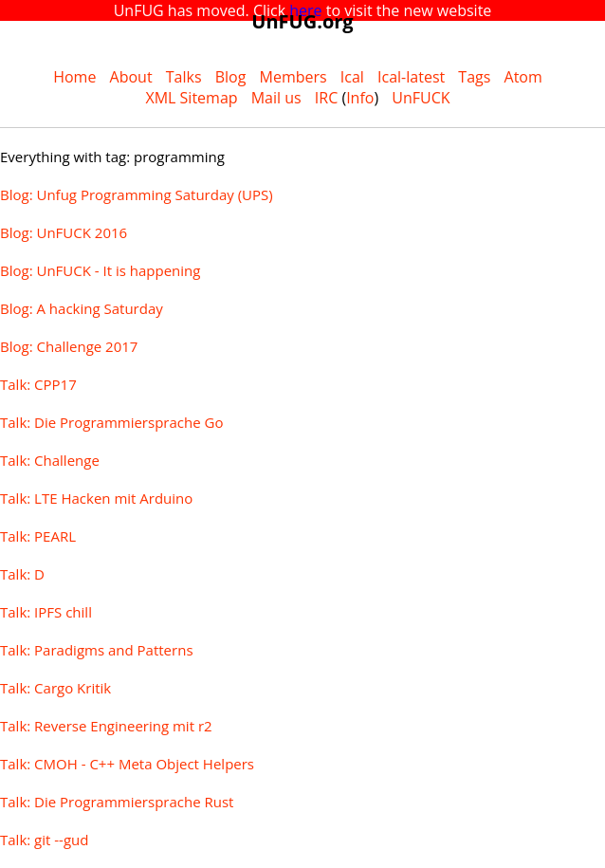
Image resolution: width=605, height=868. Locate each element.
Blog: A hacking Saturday (82, 308)
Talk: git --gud (44, 840)
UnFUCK (421, 98)
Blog (231, 77)
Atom (523, 77)
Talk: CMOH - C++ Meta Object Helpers (127, 764)
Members (293, 77)
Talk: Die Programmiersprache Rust (117, 802)
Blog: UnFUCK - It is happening (100, 270)
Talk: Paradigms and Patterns (97, 650)
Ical (352, 77)
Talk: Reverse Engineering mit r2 (106, 726)
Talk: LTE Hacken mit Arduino (96, 498)
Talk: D (22, 574)
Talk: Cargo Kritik (55, 688)
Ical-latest (411, 77)
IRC (326, 98)
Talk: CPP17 (38, 384)
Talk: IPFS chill (46, 612)
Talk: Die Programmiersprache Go (111, 422)
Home (74, 77)
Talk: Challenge (50, 460)
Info (360, 98)
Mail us (276, 98)
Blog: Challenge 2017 (69, 346)
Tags (474, 77)
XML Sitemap (191, 98)
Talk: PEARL (38, 536)
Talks (184, 77)
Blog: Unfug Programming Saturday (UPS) (137, 194)
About (131, 77)
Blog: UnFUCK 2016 (64, 232)
